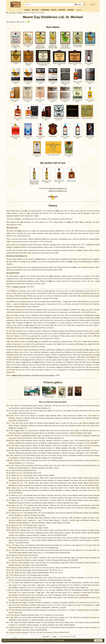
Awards (71, 10)
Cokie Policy (46, 637)
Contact (54, 637)
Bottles (35, 10)
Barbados (20, 13)
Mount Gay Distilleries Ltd (58, 188)
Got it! (98, 641)
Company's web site (19, 287)
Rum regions (12, 13)
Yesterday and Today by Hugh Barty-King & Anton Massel (34, 375)
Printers (62, 10)
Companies (45, 10)
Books (54, 10)
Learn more (60, 640)
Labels (27, 10)
